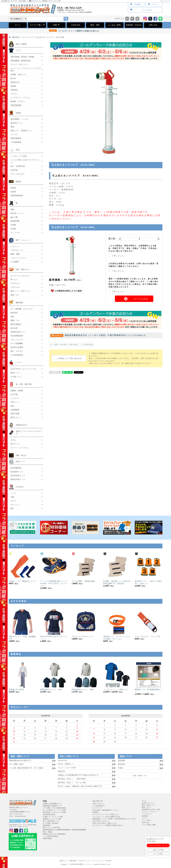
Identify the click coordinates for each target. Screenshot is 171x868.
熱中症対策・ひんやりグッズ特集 (54, 812)
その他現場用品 (17, 355)
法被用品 (14, 90)
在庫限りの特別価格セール (52, 804)
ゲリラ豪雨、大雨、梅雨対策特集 (54, 808)
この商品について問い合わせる (69, 358)
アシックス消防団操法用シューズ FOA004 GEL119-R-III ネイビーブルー (55, 584)
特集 (56, 25)
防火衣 (13, 78)
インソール (15, 233)
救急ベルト (15, 295)
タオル (13, 440)
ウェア (18, 50)
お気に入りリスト (99, 804)
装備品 (18, 113)
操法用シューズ (17, 213)
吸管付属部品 (16, 324)
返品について (146, 807)
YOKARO (20, 487)
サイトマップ (165, 1)
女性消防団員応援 (49, 814)
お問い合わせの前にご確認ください (105, 823)
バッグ (18, 362)
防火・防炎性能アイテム (51, 821)
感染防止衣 (15, 82)
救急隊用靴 (15, 221)
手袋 (18, 150)
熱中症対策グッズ (18, 476)
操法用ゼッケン (17, 123)
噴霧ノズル (15, 320)
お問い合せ (153, 25)
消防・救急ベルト (23, 269)
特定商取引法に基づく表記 (151, 809)
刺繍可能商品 (47, 838)
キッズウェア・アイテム (20, 98)
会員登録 (137, 4)
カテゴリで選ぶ (37, 25)
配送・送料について (149, 805)
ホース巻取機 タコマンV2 (22, 309)
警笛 (12, 127)
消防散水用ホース (18, 332)
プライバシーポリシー (149, 812)
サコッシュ (15, 505)
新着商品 (95, 812)
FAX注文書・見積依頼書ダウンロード (105, 810)
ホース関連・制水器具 (59, 345)
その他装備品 (16, 142)
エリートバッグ (97, 861)
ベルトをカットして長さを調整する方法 (106, 817)
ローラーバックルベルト (20, 276)
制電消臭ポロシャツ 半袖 (51, 690)
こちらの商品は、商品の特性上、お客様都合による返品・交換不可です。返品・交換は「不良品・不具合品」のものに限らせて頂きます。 (133, 248)
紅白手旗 (14, 394)
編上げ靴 (14, 217)
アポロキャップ (17, 250)
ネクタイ (14, 94)
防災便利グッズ (17, 472)
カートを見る (147, 10)
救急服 (13, 86)
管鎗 (12, 317)
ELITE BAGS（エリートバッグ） (24, 369)
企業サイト (63, 861)
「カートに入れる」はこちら (158, 845)
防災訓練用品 (16, 468)
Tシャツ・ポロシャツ (19, 64)
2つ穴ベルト (15, 283)
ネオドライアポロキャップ (82, 637)
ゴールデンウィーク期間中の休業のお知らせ (74, 31)
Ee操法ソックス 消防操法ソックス (22, 581)
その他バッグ (16, 377)
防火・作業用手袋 (18, 166)
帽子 (12, 508)
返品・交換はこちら (140, 776)
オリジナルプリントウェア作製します (105, 814)
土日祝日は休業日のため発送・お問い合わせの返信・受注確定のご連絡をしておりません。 (133, 265)
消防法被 (73, 861)
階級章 (18, 182)
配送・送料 (95, 25)
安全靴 (13, 229)
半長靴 (13, 225)
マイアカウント (147, 814)
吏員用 (13, 192)
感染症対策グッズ (18, 479)
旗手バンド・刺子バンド (20, 291)
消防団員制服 (16, 105)
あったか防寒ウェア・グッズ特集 (54, 810)
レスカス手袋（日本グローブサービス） (25, 161)
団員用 (13, 188)
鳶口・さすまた (17, 351)
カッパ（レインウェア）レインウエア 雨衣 (26, 69)
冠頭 (12, 406)
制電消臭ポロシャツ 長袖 (82, 690)
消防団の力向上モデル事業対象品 (54, 834)
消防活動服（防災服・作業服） (23, 57)
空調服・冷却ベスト (19, 75)
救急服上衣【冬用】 (17, 690)
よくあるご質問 (114, 25)
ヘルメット (15, 246)
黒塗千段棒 (15, 414)
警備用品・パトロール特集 (52, 819)
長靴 (12, 209)
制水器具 (14, 313)
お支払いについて (148, 803)
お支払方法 (76, 25)
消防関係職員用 (17, 196)
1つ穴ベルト (15, 287)
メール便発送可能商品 (50, 836)
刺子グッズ (15, 444)
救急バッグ (15, 373)
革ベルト (14, 280)
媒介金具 (14, 328)
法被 (12, 497)
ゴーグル (14, 134)
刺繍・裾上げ (21, 455)
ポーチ (13, 501)
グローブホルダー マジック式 (147, 637)
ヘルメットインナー (19, 258)
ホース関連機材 (17, 343)
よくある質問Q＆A (99, 806)
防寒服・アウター (18, 101)
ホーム (18, 25)
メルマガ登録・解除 (149, 825)
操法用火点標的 (17, 347)
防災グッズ (20, 461)
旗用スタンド (16, 417)
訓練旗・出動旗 (17, 391)
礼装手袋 (14, 170)
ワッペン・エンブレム (19, 448)
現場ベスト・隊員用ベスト (21, 131)
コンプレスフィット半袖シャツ (116, 690)
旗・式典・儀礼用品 (24, 384)
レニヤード (15, 398)
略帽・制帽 (15, 254)
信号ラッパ (15, 402)
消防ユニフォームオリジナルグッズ (29, 432)
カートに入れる (141, 299)
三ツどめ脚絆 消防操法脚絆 (83, 581)
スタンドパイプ (28, 37)
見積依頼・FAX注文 (134, 25)
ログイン (155, 4)
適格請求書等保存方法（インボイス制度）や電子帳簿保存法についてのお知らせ (98, 335)
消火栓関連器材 (17, 336)
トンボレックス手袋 (19, 156)
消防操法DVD (21, 425)
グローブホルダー (18, 174)
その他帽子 (15, 262)
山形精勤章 (15, 410)
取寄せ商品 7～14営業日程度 (81, 345)
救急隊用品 (47, 825)
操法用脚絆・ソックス (19, 119)
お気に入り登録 (158, 850)
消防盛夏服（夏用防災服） (21, 61)
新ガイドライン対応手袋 (51, 828)
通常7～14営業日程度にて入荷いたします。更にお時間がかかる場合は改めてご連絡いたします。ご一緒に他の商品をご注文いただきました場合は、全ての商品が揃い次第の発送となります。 (133, 283)
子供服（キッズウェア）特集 (53, 817)
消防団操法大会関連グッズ (52, 806)
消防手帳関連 (16, 138)
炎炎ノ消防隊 (21, 44)
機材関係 (16, 37)
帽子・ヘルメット (23, 240)
